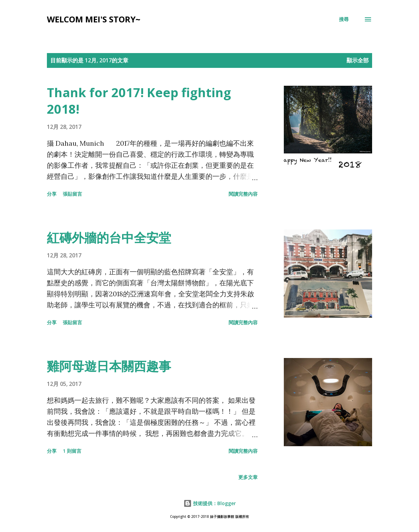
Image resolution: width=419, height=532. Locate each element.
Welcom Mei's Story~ (94, 19)
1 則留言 (72, 451)
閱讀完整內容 (243, 194)
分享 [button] (52, 194)
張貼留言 (72, 194)
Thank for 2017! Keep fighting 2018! (139, 101)
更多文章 (248, 477)
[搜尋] (344, 19)
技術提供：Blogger (210, 503)
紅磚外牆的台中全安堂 (109, 238)
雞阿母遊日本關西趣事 (109, 366)
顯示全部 (358, 60)
